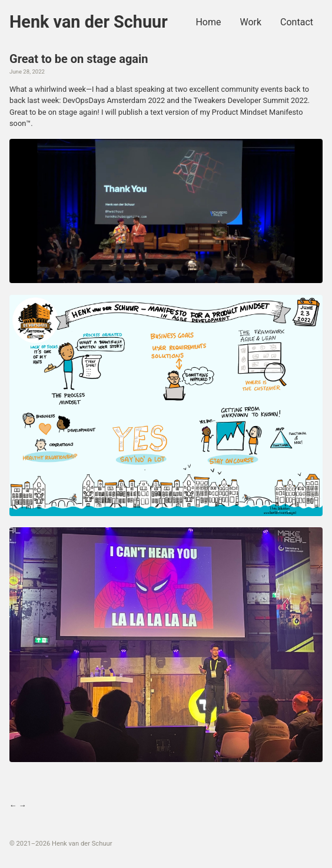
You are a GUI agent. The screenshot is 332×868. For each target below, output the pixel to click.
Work (250, 22)
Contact (297, 22)
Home (208, 22)
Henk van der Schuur (89, 22)
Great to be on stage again (79, 59)
